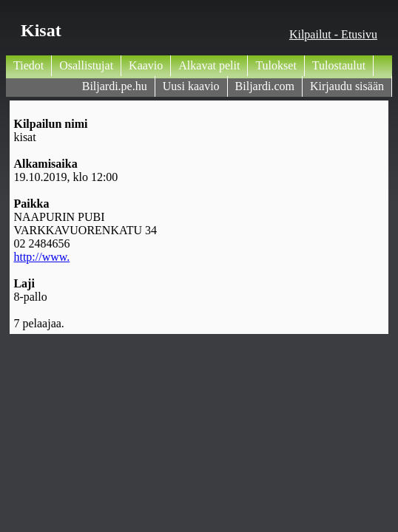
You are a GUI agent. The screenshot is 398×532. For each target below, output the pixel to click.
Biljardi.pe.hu (115, 86)
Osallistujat (86, 65)
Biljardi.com (265, 86)
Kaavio (146, 65)
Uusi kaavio (191, 86)
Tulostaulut (339, 65)
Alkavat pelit (209, 65)
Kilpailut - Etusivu (333, 34)
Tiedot (28, 65)
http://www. (41, 257)
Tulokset (276, 65)
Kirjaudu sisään (347, 86)
